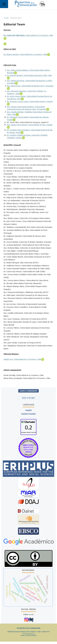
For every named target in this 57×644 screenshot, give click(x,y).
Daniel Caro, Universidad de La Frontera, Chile (24, 359)
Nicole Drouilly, (10, 375)
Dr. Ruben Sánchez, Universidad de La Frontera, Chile (27, 54)
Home (6, 18)
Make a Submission (29, 391)
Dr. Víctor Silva (13, 122)
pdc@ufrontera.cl (28, 634)
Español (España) (28, 414)
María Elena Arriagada (13, 378)
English (28, 410)
